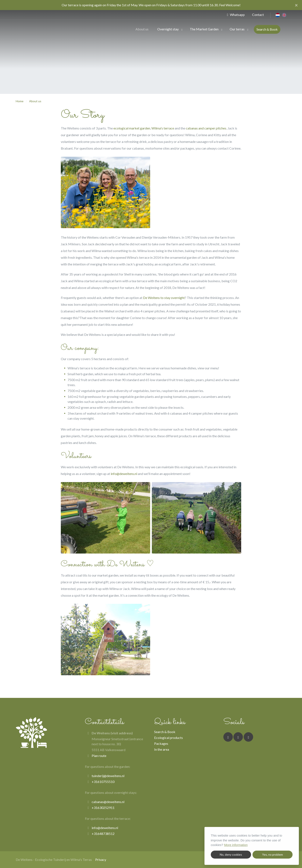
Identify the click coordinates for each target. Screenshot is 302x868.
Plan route (99, 756)
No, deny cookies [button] (231, 854)
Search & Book (267, 29)
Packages (161, 743)
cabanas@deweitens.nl (108, 802)
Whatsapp (236, 15)
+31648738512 (103, 834)
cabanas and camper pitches (206, 128)
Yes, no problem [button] (273, 854)
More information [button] (236, 845)
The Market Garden (204, 29)
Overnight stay (168, 29)
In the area (162, 749)
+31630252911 (103, 808)
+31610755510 (103, 782)
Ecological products (169, 738)
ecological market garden (132, 128)
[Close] (296, 5)
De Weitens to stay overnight (164, 298)
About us (142, 29)
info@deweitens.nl (124, 474)
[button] (182, 29)
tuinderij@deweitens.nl (108, 776)
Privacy (101, 860)
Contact (258, 15)
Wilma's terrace (163, 128)
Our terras (237, 29)
